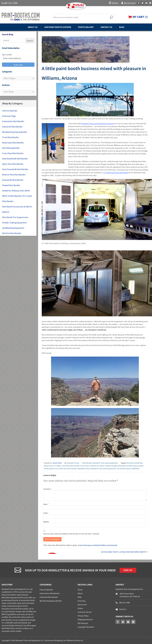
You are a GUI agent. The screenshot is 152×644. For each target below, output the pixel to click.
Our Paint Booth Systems (58, 27)
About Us (33, 27)
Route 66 (62, 469)
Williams (136, 469)
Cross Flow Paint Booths (13, 153)
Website (46, 522)
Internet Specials (10, 111)
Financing (81, 601)
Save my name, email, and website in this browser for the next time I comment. (72, 534)
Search (30, 41)
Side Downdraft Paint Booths (15, 159)
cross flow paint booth (70, 466)
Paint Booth (87, 463)
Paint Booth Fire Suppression (15, 217)
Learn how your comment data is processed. (98, 545)
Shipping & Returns (85, 619)
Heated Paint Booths (11, 185)
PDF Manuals (83, 623)
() (138, 17)
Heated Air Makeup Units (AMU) (16, 191)
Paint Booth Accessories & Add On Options (17, 209)
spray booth (71, 469)
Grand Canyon (133, 466)
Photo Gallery (86, 27)
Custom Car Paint (97, 466)
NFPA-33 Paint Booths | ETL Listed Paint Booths (17, 199)
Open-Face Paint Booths (13, 164)
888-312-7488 (11, 3)
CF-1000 (57, 466)
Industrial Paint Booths (12, 127)
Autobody (139, 463)
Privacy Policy (83, 616)
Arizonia (130, 463)
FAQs (80, 597)
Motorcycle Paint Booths (13, 143)
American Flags (9, 116)
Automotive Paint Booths (13, 121)
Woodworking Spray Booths (15, 132)
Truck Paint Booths (11, 137)
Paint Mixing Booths (11, 148)
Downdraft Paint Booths (13, 180)
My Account (128, 3)
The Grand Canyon (124, 469)
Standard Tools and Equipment (105, 463)
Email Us (123, 609)
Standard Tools (73, 463)
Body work (48, 466)
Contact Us (106, 27)
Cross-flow (85, 466)
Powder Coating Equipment (14, 223)
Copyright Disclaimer (86, 627)
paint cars (54, 469)
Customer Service (85, 612)
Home (80, 590)
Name (46, 504)
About (80, 593)
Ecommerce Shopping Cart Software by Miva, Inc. (64, 640)
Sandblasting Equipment (13, 228)
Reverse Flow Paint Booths (14, 175)
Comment (47, 489)
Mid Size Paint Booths (12, 233)
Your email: (7, 54)
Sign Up (128, 570)
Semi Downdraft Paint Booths (15, 169)
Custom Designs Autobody (115, 466)
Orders (114, 3)
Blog (122, 27)
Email (46, 513)
